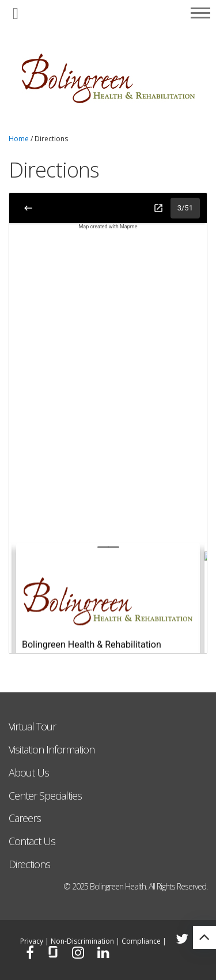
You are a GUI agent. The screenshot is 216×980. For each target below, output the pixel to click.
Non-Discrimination (82, 941)
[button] (16, 14)
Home (19, 139)
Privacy (32, 941)
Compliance (141, 941)
